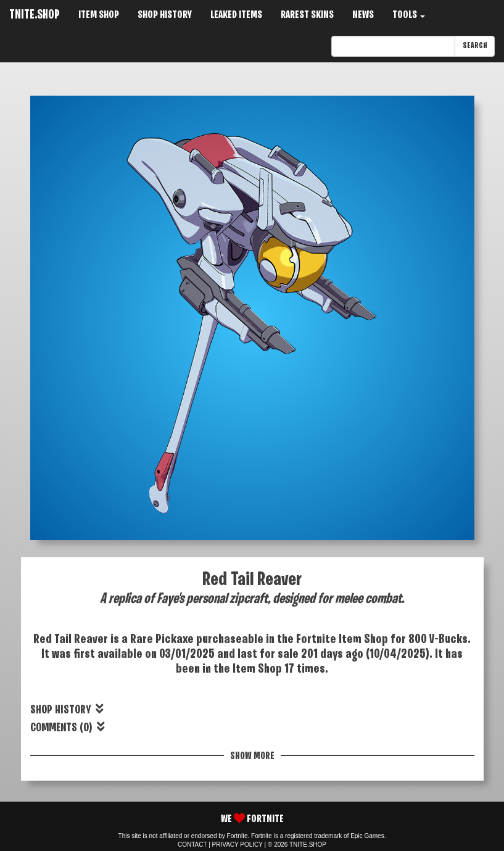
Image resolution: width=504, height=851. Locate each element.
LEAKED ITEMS (236, 15)
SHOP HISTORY (165, 15)
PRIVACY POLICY (238, 845)
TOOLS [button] (409, 15)
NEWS (363, 15)
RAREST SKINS (307, 15)
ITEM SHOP (99, 15)
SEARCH (475, 46)
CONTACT (192, 845)
